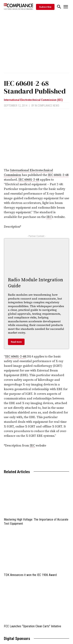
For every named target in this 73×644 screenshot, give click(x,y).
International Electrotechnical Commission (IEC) (33, 100)
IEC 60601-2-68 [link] (58, 175)
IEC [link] (49, 217)
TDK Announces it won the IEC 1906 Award (30, 575)
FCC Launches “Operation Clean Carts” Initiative (33, 626)
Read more (16, 342)
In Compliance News (47, 106)
